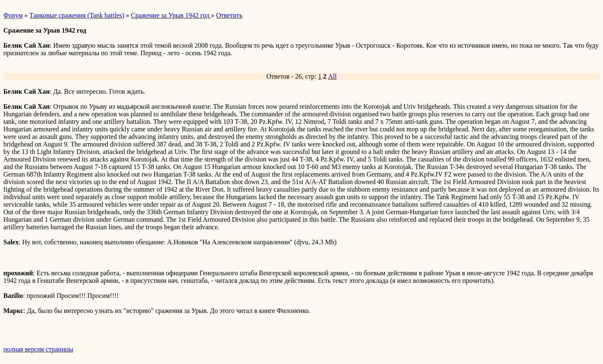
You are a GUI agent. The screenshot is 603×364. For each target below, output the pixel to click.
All (332, 76)
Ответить (229, 15)
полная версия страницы (38, 349)
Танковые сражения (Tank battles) (77, 15)
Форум (13, 15)
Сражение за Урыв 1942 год (171, 15)
